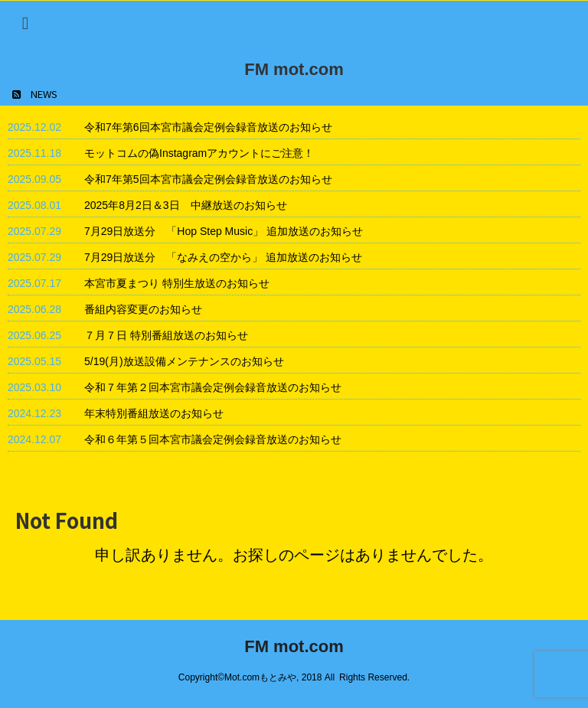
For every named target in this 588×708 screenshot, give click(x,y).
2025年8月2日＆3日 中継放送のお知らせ (186, 205)
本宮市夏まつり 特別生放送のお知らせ (177, 283)
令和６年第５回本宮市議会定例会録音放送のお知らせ (213, 439)
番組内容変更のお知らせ (143, 309)
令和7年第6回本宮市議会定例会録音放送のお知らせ (208, 127)
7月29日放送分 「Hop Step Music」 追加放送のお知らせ (224, 231)
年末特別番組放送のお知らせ (154, 413)
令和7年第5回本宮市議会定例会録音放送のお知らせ (208, 179)
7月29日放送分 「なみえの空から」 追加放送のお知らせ (223, 257)
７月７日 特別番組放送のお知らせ (166, 335)
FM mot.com (294, 69)
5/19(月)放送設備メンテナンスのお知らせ (184, 361)
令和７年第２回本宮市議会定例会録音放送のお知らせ (213, 387)
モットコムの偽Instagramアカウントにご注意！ (199, 153)
